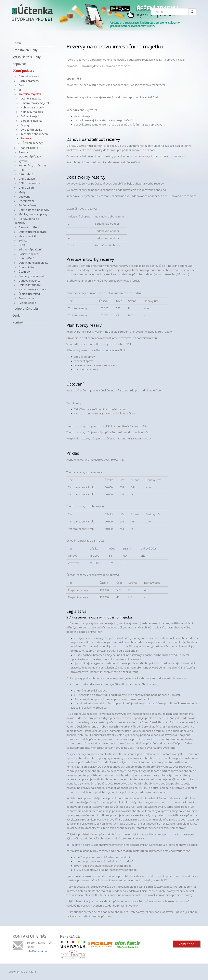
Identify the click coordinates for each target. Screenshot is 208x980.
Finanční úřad (27, 267)
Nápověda (19, 64)
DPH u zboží (26, 174)
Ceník (16, 315)
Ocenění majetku (31, 98)
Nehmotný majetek (32, 107)
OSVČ (22, 245)
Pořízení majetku (31, 116)
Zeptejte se (186, 944)
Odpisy (25, 125)
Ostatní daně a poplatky (33, 263)
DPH (21, 170)
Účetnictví (25, 272)
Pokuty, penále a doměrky (27, 221)
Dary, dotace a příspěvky (34, 210)
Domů (17, 43)
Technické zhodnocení (35, 134)
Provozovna (26, 298)
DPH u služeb (27, 179)
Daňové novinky (29, 76)
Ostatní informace (30, 285)
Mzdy (22, 192)
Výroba (23, 161)
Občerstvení (26, 201)
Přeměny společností (32, 276)
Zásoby (23, 152)
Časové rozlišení (29, 227)
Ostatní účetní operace (33, 232)
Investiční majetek (30, 94)
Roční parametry (29, 81)
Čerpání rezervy (33, 143)
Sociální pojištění (29, 254)
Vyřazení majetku (31, 130)
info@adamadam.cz (39, 951)
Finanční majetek (29, 148)
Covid (22, 85)
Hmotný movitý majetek (35, 103)
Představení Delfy (25, 50)
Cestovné (25, 197)
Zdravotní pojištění (30, 249)
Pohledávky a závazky (33, 165)
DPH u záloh (26, 188)
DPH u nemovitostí (30, 183)
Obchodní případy (30, 156)
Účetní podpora (23, 71)
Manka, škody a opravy (33, 214)
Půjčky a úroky (28, 205)
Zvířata (23, 240)
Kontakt (18, 322)
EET (21, 90)
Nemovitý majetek (32, 112)
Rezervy (26, 138)
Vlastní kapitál (27, 236)
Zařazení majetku (32, 121)
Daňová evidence (30, 281)
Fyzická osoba (27, 303)
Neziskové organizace (32, 289)
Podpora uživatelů (25, 308)
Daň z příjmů (26, 258)
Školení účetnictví (29, 294)
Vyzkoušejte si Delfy (27, 57)
